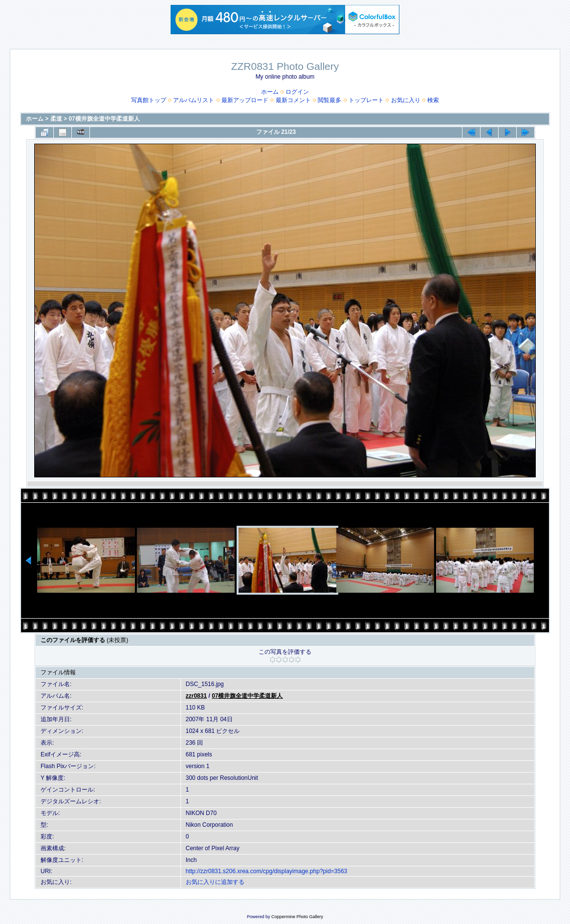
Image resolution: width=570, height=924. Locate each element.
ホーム (270, 92)
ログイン (297, 92)
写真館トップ (149, 100)
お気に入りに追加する (215, 882)
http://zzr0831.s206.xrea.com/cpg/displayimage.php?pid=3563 (267, 871)
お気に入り (406, 100)
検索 (433, 100)
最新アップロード (245, 100)
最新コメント (293, 100)
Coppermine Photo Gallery (297, 917)
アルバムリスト (194, 100)
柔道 (56, 119)
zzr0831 (196, 696)
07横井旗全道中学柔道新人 (104, 119)
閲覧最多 (329, 100)
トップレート (366, 100)
